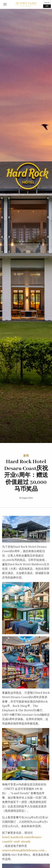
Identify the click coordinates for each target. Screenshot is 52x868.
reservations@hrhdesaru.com (23, 850)
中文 (47, 6)
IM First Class (26, 4)
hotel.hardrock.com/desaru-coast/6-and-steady (22, 839)
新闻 (26, 456)
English (47, 3)
